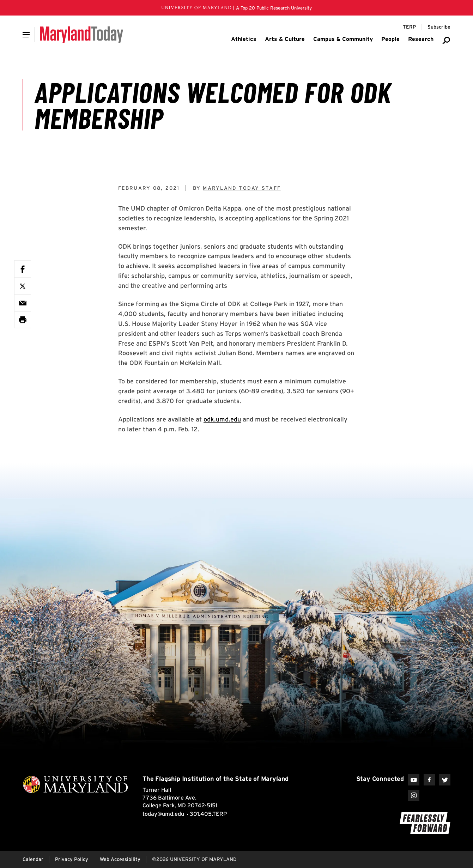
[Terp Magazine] (409, 27)
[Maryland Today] (82, 35)
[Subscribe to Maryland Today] (439, 27)
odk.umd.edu (222, 419)
